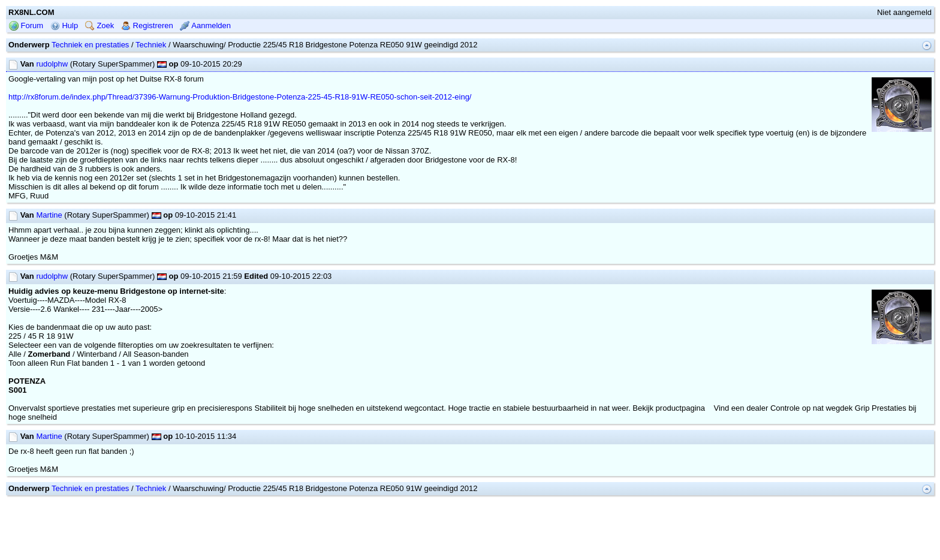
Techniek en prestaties (90, 45)
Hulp (64, 25)
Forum (26, 25)
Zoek (100, 25)
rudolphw (52, 64)
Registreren (147, 25)
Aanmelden (205, 25)
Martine (49, 215)
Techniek (151, 45)
